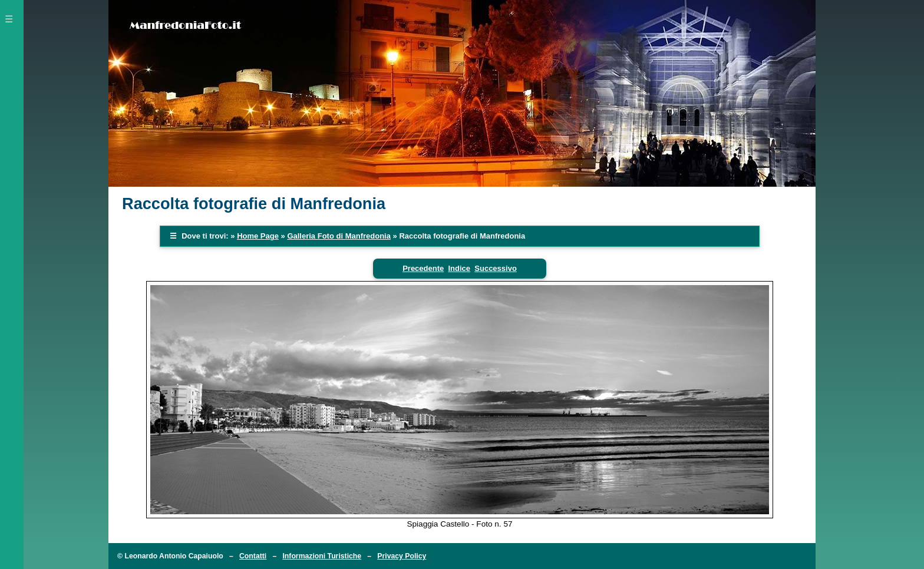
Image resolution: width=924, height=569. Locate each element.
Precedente (423, 268)
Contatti (253, 556)
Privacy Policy (402, 556)
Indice (459, 268)
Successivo (496, 268)
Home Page (258, 236)
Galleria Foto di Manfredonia (339, 236)
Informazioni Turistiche (322, 556)
